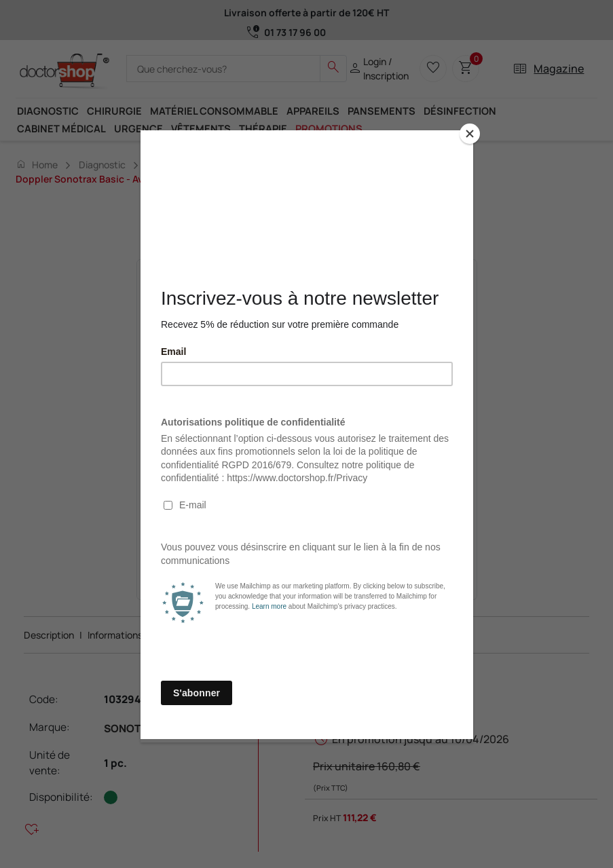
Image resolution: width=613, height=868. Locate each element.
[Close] (470, 134)
